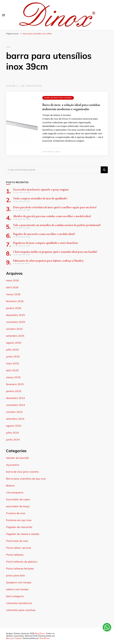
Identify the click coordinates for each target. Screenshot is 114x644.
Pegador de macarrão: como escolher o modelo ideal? (44, 234)
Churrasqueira (15, 492)
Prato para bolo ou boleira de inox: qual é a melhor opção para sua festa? (55, 207)
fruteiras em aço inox (19, 520)
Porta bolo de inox (17, 541)
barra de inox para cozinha (58, 98)
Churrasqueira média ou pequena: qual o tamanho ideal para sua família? (55, 252)
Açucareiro (13, 465)
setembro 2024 (15, 419)
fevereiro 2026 (15, 301)
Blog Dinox (40, 633)
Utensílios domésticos (19, 603)
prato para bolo (15, 575)
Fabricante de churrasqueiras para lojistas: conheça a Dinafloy (48, 261)
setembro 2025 (15, 336)
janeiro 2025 (14, 391)
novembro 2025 (16, 322)
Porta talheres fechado (20, 569)
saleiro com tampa (17, 589)
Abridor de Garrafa (17, 458)
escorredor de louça (18, 506)
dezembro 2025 (15, 315)
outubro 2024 (14, 412)
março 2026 (13, 294)
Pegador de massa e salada (23, 534)
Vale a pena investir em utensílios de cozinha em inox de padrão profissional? (57, 225)
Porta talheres (15, 555)
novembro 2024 (16, 405)
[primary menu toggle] (4, 15)
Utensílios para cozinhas (21, 610)
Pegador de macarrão (19, 527)
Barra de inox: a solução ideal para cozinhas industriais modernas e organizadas (71, 107)
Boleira (10, 486)
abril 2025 (12, 370)
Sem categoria (15, 596)
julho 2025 (12, 350)
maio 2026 (13, 280)
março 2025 (13, 377)
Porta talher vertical (18, 548)
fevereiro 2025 (15, 384)
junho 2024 (13, 440)
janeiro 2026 (14, 308)
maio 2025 (13, 363)
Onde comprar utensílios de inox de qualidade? (40, 198)
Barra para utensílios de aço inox (26, 479)
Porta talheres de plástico (22, 562)
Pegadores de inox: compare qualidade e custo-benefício (46, 243)
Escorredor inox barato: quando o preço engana (41, 189)
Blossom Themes (14, 638)
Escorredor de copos (18, 499)
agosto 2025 (14, 343)
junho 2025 (13, 357)
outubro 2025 (14, 329)
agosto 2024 (14, 426)
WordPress (45, 638)
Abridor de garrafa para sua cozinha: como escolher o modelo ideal (52, 216)
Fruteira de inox (16, 513)
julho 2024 (12, 433)
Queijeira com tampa (19, 582)
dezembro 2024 (15, 398)
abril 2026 (12, 287)
